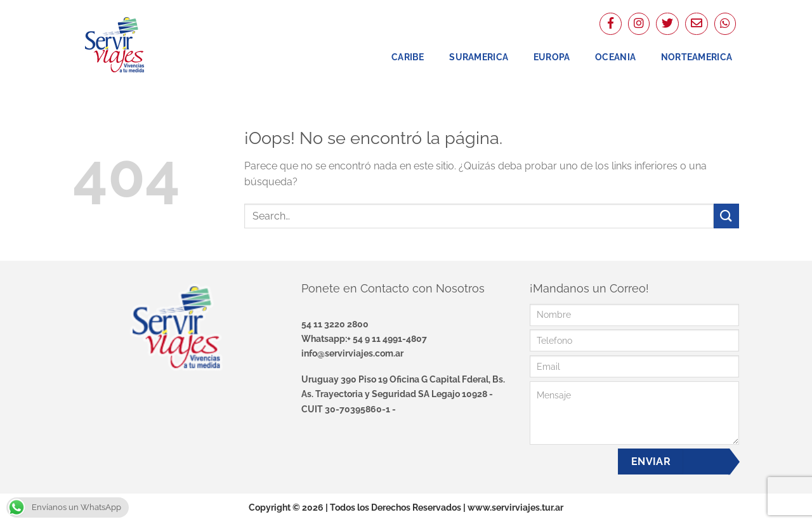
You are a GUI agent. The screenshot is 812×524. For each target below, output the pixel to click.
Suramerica (479, 57)
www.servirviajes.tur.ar (515, 507)
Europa (552, 57)
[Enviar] (726, 216)
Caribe (408, 57)
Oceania (615, 57)
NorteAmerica (697, 57)
